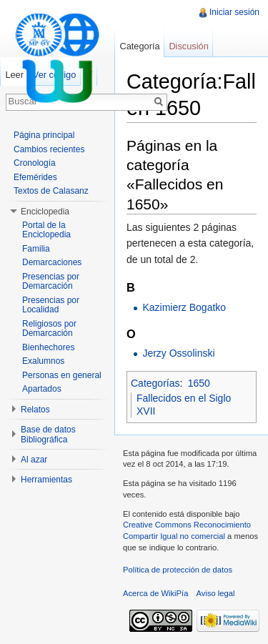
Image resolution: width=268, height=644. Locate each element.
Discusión (188, 46)
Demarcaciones (52, 262)
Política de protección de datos (178, 570)
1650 (199, 383)
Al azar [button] (34, 460)
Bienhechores (48, 347)
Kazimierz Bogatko (184, 307)
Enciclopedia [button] (45, 212)
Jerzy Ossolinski (178, 353)
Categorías (155, 383)
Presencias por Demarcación (51, 282)
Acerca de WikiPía (155, 593)
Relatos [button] (35, 410)
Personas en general (62, 375)
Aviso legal (216, 593)
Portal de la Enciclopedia (46, 230)
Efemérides (35, 177)
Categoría (139, 46)
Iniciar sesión (234, 12)
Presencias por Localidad (51, 305)
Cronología (35, 163)
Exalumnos (43, 361)
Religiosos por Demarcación (49, 329)
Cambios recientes (49, 149)
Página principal (44, 135)
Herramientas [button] (46, 480)
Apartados (42, 389)
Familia (36, 249)
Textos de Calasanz (51, 191)
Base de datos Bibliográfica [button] (48, 435)
